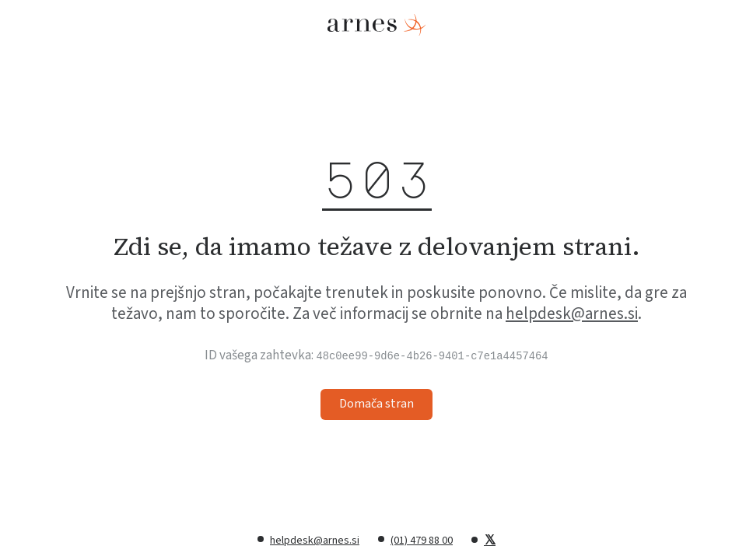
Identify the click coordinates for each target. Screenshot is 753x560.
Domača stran (376, 404)
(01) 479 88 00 (422, 541)
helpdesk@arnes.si (572, 313)
